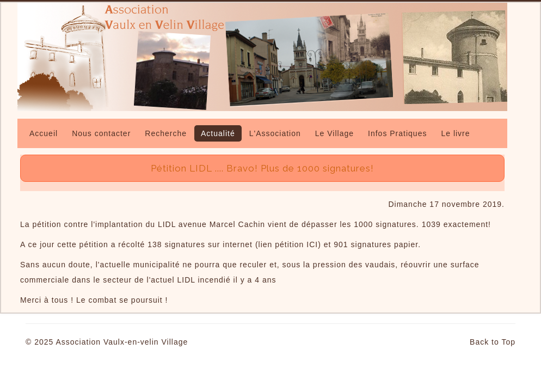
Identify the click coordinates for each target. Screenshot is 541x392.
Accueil (44, 133)
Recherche (166, 133)
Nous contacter (101, 133)
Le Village (334, 133)
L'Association (275, 133)
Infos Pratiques (397, 133)
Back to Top (493, 342)
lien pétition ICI (288, 244)
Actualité (218, 133)
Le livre (455, 133)
